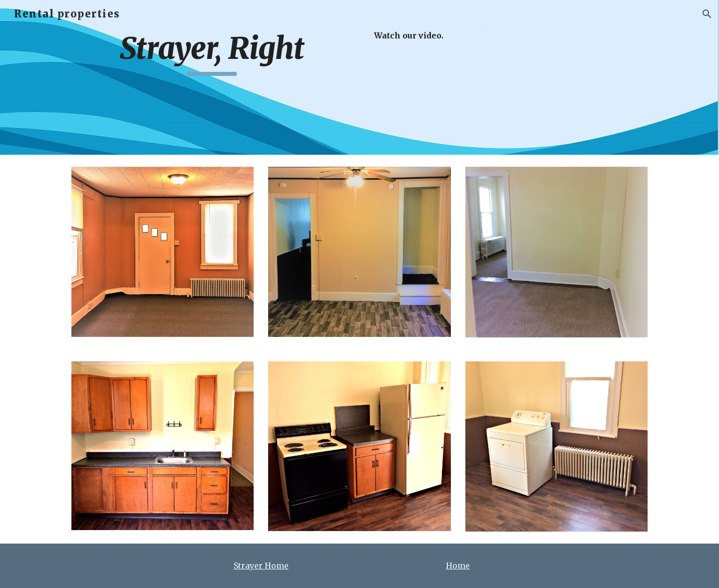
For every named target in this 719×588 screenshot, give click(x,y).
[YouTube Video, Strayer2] (556, 78)
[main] (212, 53)
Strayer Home (261, 566)
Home (458, 566)
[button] (707, 14)
